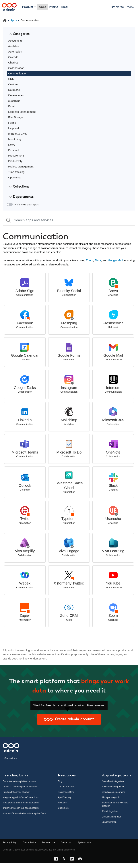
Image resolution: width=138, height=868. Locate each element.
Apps (14, 20)
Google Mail (115, 260)
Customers (63, 808)
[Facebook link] (57, 859)
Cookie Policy (29, 842)
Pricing (54, 7)
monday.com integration (114, 792)
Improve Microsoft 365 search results (21, 808)
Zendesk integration (112, 817)
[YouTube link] (81, 859)
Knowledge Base (66, 792)
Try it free (117, 7)
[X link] (65, 859)
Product (28, 7)
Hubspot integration (112, 797)
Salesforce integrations (113, 787)
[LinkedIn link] (73, 859)
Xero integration (110, 811)
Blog (64, 7)
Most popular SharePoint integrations (21, 803)
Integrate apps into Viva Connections (21, 797)
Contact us (10, 758)
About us (62, 803)
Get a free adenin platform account (20, 781)
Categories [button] (19, 34)
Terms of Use (48, 842)
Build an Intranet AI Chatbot (16, 792)
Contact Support (66, 787)
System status (84, 842)
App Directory (65, 797)
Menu (131, 7)
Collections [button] (19, 186)
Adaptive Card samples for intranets (20, 787)
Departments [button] (21, 197)
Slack (98, 260)
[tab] (69, 34)
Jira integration (109, 822)
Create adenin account (69, 719)
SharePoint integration (113, 781)
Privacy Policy (10, 842)
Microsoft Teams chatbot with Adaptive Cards (25, 813)
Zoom (90, 260)
